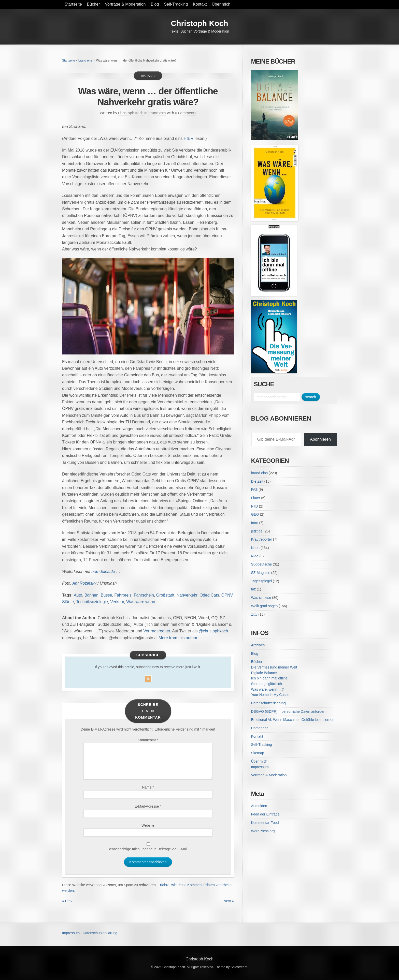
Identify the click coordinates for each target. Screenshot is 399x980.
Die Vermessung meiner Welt (274, 667)
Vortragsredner (157, 631)
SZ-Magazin (261, 573)
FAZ (254, 489)
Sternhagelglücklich (267, 684)
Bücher (94, 4)
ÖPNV (227, 595)
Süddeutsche (262, 564)
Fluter (256, 498)
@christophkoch (213, 631)
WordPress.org (263, 831)
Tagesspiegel (262, 581)
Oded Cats (209, 595)
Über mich (221, 4)
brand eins (85, 61)
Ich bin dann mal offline (269, 678)
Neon (255, 548)
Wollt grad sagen (265, 606)
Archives (258, 645)
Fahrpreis (123, 595)
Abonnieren (320, 439)
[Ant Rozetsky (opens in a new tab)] (84, 583)
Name (148, 787)
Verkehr (117, 602)
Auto (78, 595)
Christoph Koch (200, 23)
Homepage (260, 728)
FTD (255, 506)
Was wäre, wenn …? (268, 689)
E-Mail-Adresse (148, 806)
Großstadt (165, 595)
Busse (106, 595)
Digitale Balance (264, 673)
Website (148, 825)
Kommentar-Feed (265, 823)
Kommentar (148, 740)
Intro (255, 523)
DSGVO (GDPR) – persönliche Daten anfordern (289, 711)
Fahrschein (144, 595)
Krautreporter (262, 539)
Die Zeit (257, 481)
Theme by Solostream (231, 967)
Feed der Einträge (265, 814)
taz (254, 589)
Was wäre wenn (141, 602)
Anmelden (259, 806)
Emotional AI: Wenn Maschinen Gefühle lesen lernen (293, 720)
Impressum (260, 767)
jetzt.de (257, 531)
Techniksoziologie (92, 602)
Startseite (73, 4)
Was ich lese (261, 598)
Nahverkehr (187, 595)
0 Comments (186, 113)
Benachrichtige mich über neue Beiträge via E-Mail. (148, 849)
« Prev (67, 901)
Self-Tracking (176, 4)
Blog (155, 4)
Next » (229, 901)
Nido (255, 556)
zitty (254, 614)
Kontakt (200, 4)
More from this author (178, 638)
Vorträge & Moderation (125, 4)
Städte (68, 602)
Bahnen (91, 595)
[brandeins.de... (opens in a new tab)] (104, 571)
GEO (255, 514)
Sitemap (258, 753)
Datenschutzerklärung (268, 703)
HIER (189, 138)
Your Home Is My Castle (270, 695)
